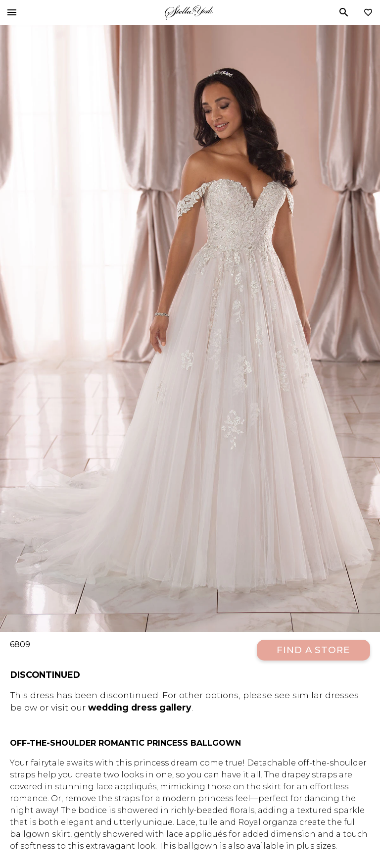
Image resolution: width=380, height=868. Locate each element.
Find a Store (313, 650)
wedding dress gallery (140, 707)
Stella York (189, 12)
